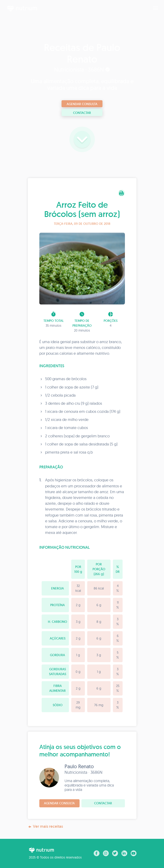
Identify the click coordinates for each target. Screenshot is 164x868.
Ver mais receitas (45, 826)
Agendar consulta (82, 104)
